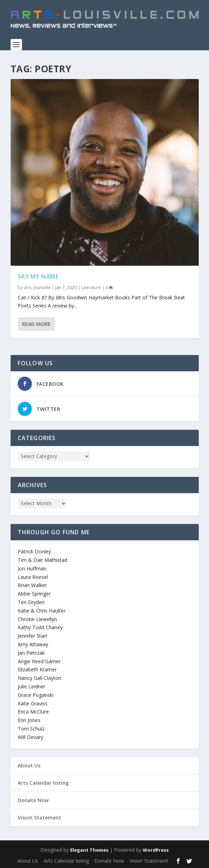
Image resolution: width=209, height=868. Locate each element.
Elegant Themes (89, 850)
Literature (91, 288)
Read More (36, 324)
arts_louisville (37, 288)
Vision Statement (39, 818)
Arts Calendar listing (43, 783)
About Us (29, 765)
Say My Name (38, 276)
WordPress (156, 850)
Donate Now (33, 800)
